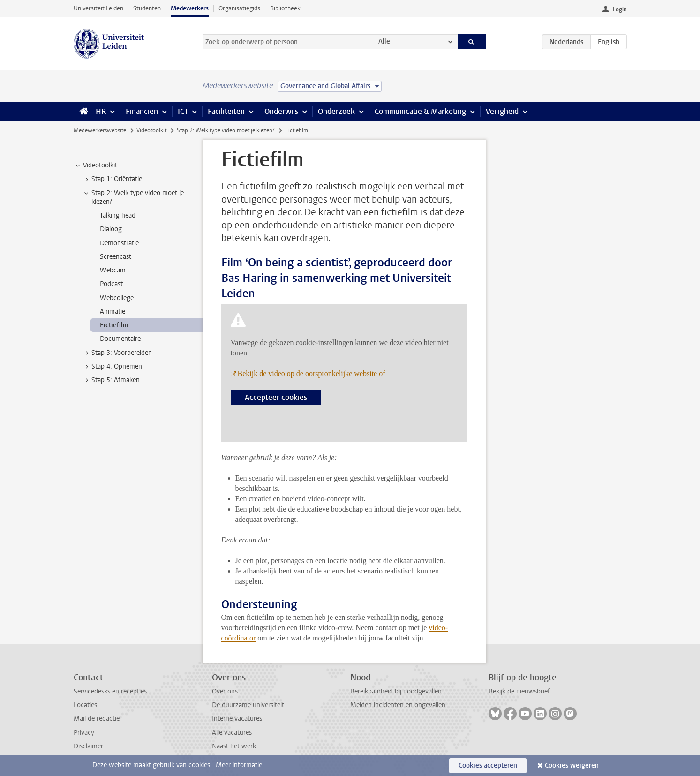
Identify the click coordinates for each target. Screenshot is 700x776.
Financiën (142, 111)
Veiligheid (502, 111)
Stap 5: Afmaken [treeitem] (111, 380)
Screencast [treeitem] (116, 257)
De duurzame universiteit (248, 705)
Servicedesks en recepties (110, 691)
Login (620, 9)
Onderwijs (281, 111)
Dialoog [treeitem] (111, 229)
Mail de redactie (97, 719)
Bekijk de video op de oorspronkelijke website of (312, 373)
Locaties (85, 705)
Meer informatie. (240, 765)
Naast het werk (234, 746)
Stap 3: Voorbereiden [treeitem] (117, 353)
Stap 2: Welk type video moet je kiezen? (226, 130)
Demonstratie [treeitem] (119, 243)
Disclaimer (88, 746)
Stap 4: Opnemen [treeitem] (112, 367)
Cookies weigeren (572, 765)
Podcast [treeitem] (111, 284)
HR (101, 111)
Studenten (147, 8)
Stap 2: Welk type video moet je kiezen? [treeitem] (133, 197)
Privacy (84, 733)
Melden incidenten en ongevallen (398, 705)
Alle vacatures (232, 733)
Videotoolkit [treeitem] (96, 166)
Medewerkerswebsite (100, 130)
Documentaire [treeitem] (120, 339)
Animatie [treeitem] (113, 312)
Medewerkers (190, 8)
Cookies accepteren (488, 765)
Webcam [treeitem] (113, 270)
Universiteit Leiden (98, 8)
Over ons (225, 691)
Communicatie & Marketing (420, 111)
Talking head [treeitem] (118, 215)
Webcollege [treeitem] (117, 298)
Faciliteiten (226, 111)
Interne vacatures (237, 719)
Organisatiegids (239, 8)
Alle (384, 41)
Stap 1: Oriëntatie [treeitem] (112, 179)
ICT (183, 111)
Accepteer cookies (276, 397)
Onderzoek (336, 111)
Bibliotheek (285, 8)
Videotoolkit (151, 130)
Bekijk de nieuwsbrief (519, 691)
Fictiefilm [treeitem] (114, 325)
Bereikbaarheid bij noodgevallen (396, 691)
